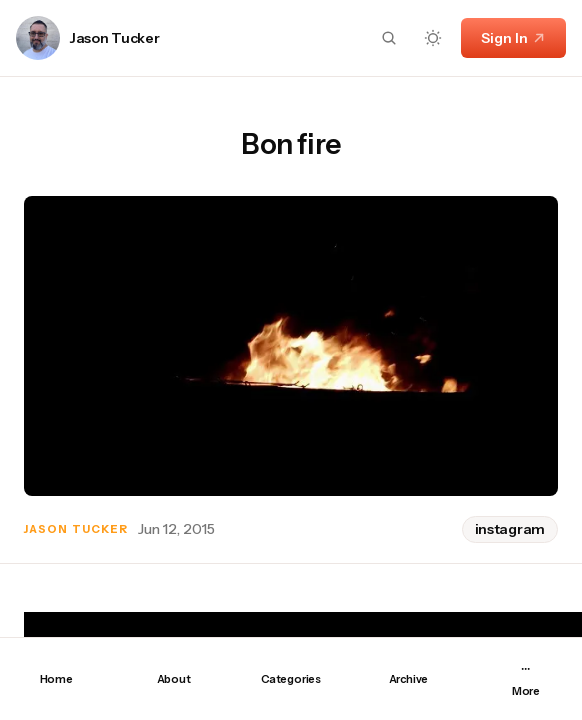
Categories (291, 679)
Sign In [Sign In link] (513, 38)
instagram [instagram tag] (510, 529)
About (174, 679)
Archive (408, 679)
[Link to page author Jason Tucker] (38, 38)
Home (56, 679)
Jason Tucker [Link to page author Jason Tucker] (115, 38)
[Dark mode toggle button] (433, 38)
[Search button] (389, 38)
